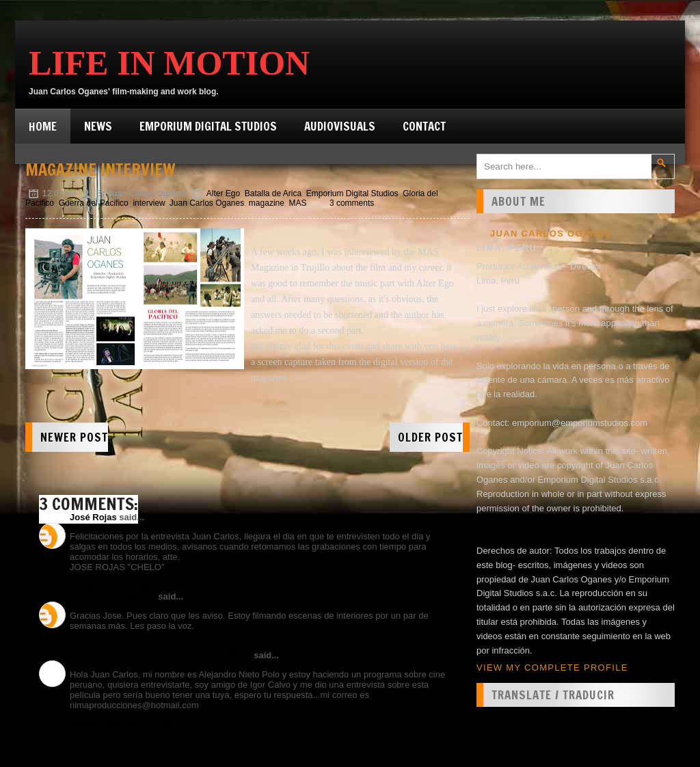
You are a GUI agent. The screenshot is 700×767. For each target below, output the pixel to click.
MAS (298, 203)
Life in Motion (169, 63)
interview (149, 203)
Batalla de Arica (273, 193)
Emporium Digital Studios (208, 126)
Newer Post (74, 437)
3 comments (352, 203)
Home (43, 126)
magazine (267, 203)
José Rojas (93, 517)
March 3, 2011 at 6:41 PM (120, 724)
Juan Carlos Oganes (207, 203)
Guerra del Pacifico (94, 203)
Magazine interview (100, 170)
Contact (424, 126)
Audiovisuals (340, 126)
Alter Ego (223, 193)
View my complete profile (552, 668)
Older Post (430, 437)
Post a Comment (72, 748)
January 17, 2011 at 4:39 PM (126, 645)
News (98, 126)
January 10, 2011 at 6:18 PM (126, 586)
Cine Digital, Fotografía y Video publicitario (161, 655)
